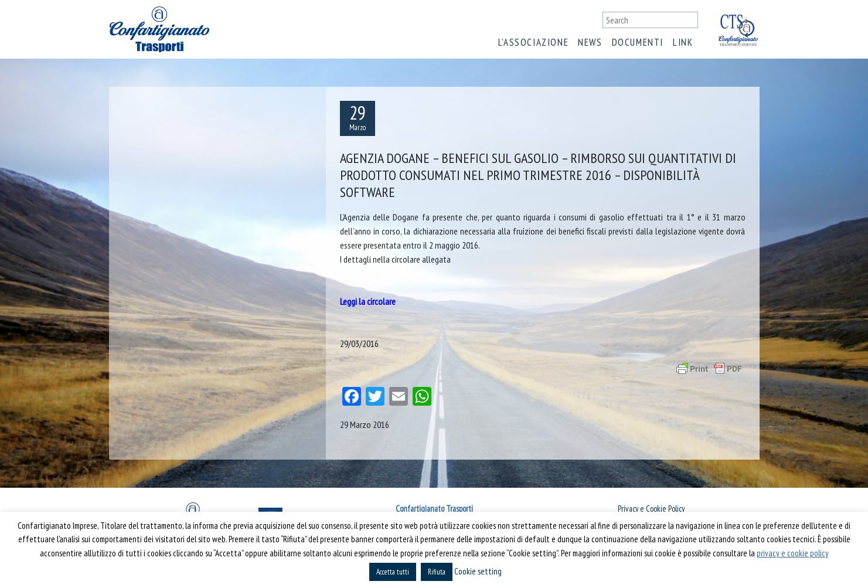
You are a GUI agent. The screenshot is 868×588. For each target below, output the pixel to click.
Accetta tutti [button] (393, 572)
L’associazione (533, 42)
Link (683, 42)
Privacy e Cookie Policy (651, 509)
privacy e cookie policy (793, 553)
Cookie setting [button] (478, 571)
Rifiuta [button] (437, 572)
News (590, 42)
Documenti (638, 42)
